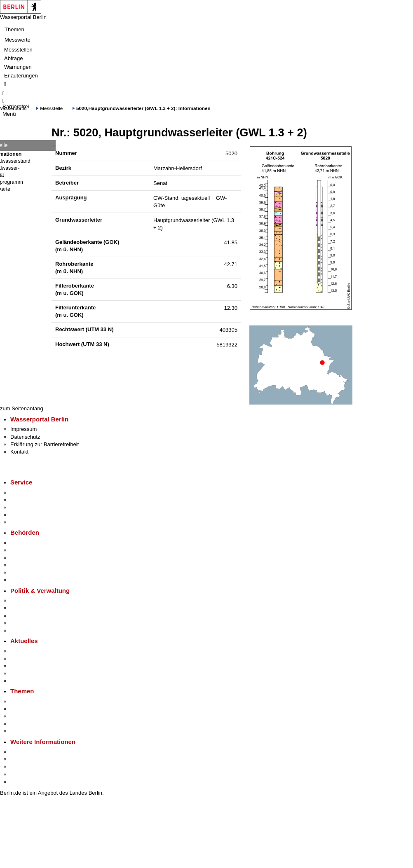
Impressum (23, 429)
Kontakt (19, 452)
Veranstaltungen (30, 666)
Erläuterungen (21, 76)
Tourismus (22, 759)
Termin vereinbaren (33, 500)
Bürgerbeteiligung (31, 616)
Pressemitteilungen (33, 651)
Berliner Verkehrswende (39, 709)
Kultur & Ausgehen (33, 752)
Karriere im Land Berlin (38, 608)
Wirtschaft (22, 766)
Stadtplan (22, 782)
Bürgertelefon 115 (32, 507)
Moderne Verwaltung (35, 716)
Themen (14, 29)
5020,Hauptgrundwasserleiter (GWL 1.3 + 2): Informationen (143, 108)
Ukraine (20, 673)
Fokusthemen (27, 701)
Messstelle (51, 108)
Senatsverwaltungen (35, 550)
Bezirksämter (26, 558)
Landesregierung (31, 600)
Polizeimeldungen (32, 659)
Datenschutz (25, 437)
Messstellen (18, 50)
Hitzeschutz (24, 681)
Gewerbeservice (30, 522)
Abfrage (14, 58)
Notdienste (23, 515)
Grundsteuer (25, 731)
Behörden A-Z (27, 543)
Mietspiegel (24, 724)
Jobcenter (22, 572)
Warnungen (18, 67)
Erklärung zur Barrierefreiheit (45, 444)
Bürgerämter (25, 565)
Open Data (23, 623)
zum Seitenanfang (22, 408)
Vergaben (22, 631)
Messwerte (18, 40)
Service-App (25, 492)
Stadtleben (23, 774)
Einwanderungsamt (33, 580)
